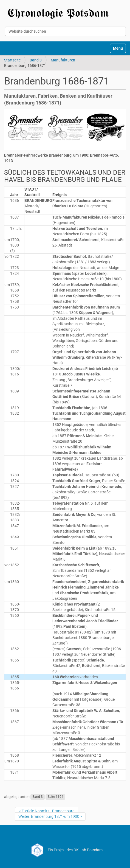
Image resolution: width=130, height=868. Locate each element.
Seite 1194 (56, 797)
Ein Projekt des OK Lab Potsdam (65, 850)
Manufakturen (63, 60)
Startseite (12, 60)
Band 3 (36, 60)
